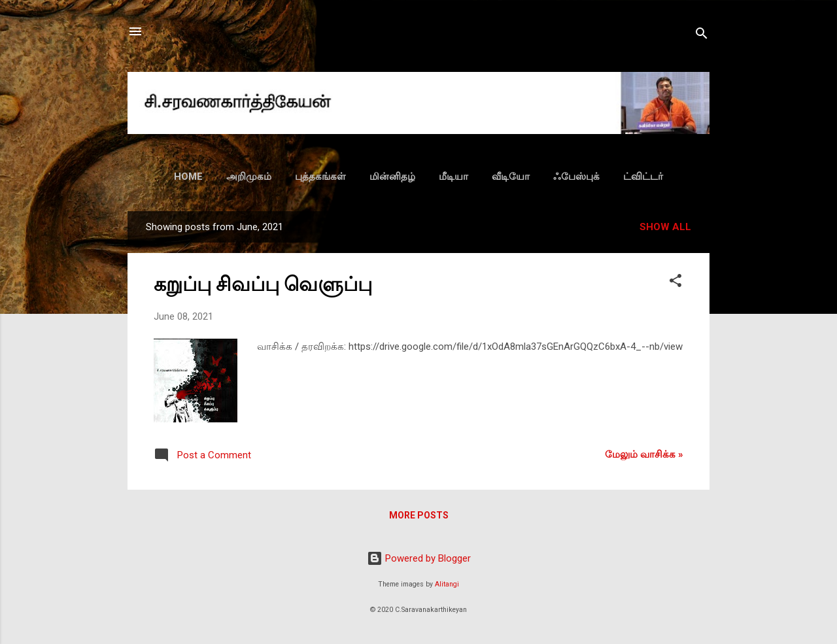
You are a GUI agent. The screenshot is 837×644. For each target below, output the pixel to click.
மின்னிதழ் (392, 177)
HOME (188, 177)
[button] (675, 283)
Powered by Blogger (419, 558)
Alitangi (447, 584)
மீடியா (453, 177)
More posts (419, 515)
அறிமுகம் (249, 177)
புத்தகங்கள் (320, 177)
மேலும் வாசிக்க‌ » (644, 454)
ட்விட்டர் (643, 177)
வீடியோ (511, 177)
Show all (665, 227)
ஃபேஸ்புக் (576, 177)
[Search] (702, 36)
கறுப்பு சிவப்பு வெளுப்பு (263, 284)
